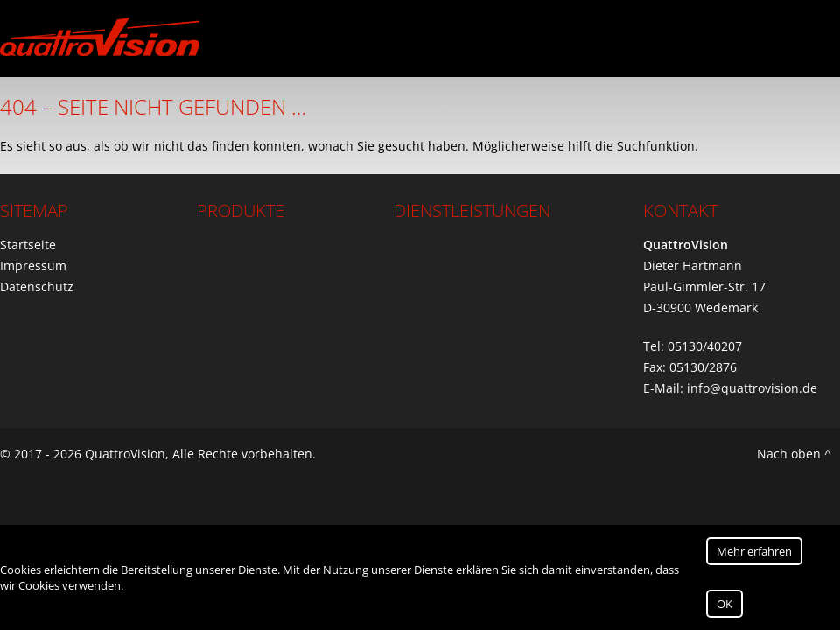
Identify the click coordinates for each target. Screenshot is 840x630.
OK (724, 604)
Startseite (28, 245)
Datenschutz (37, 287)
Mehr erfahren (754, 551)
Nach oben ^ (794, 454)
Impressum (33, 266)
